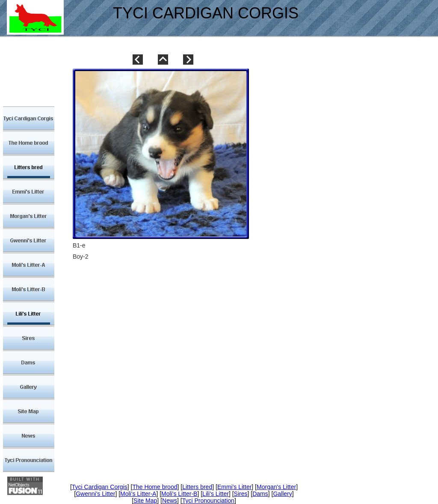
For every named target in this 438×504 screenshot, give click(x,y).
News (170, 501)
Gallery (282, 494)
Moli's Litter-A (138, 494)
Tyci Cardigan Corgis (100, 487)
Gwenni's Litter (95, 494)
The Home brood (155, 487)
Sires (241, 494)
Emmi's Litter (234, 487)
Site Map (145, 501)
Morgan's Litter (276, 487)
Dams (260, 494)
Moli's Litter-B (179, 494)
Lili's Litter (216, 494)
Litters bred (197, 487)
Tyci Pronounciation (208, 501)
